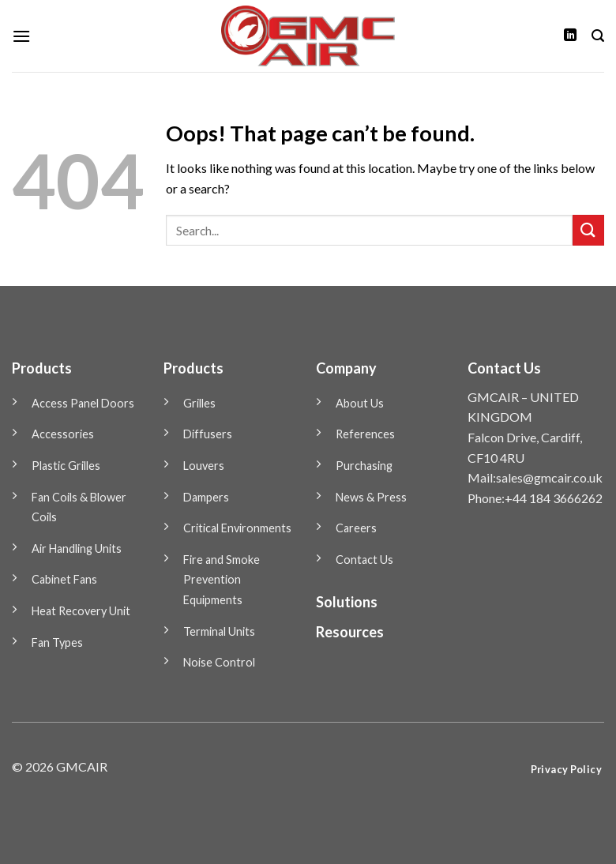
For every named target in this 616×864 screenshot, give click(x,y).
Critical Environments (237, 528)
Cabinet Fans (64, 579)
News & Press (371, 497)
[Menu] (21, 36)
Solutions (347, 602)
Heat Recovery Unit (81, 611)
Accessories (63, 434)
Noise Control (219, 662)
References (365, 434)
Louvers (204, 466)
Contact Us (364, 560)
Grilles (199, 403)
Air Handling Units (77, 548)
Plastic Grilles (66, 466)
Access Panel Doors (83, 403)
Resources (350, 632)
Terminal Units (219, 631)
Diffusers (208, 434)
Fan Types (57, 642)
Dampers (206, 497)
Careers (356, 528)
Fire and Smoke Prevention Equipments (222, 580)
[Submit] (588, 230)
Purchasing (364, 466)
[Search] (598, 36)
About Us (360, 403)
